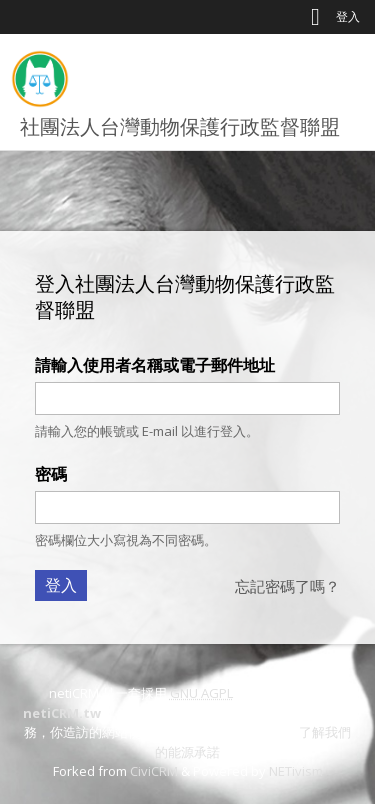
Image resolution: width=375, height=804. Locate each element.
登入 (348, 16)
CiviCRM (154, 771)
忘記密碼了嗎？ (287, 586)
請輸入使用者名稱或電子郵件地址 (155, 365)
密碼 (51, 474)
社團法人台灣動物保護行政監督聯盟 (180, 126)
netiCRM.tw (62, 713)
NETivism (296, 771)
